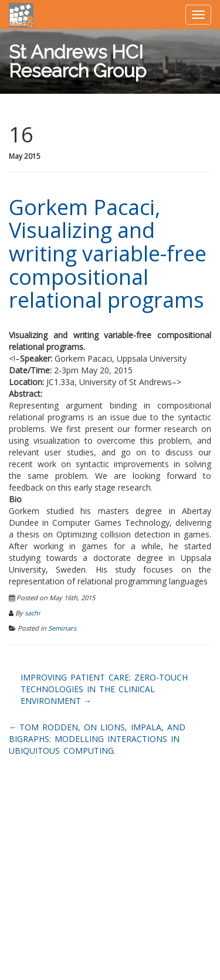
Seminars (62, 628)
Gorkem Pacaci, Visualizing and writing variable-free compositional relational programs (108, 253)
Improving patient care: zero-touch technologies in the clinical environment (104, 689)
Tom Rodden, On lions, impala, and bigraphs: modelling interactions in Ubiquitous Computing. (97, 739)
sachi (32, 613)
